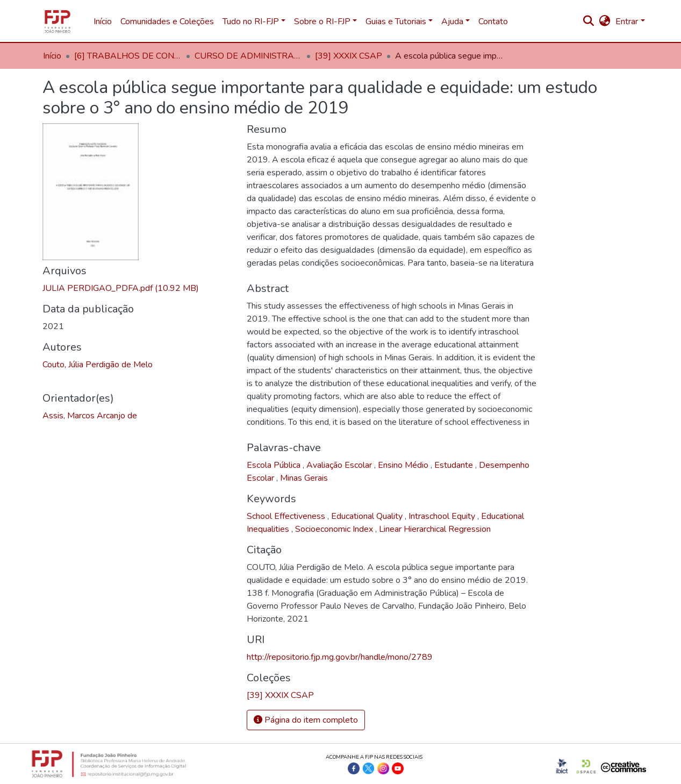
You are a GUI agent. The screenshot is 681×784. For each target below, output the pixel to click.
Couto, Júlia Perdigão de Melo (98, 365)
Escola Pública (275, 465)
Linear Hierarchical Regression (435, 529)
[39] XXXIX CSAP (349, 56)
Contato (493, 22)
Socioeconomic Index (335, 529)
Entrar (627, 22)
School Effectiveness (287, 516)
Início (103, 22)
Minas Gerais (304, 478)
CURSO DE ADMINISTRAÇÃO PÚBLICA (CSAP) (248, 56)
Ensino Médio (404, 465)
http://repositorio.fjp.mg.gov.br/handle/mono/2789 (340, 657)
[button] (604, 22)
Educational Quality (368, 516)
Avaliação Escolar (340, 465)
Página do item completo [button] (306, 720)
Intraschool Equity (443, 516)
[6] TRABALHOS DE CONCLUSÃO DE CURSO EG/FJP (128, 56)
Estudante (455, 465)
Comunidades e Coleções (167, 22)
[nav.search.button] (588, 22)
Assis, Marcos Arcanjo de (90, 416)
